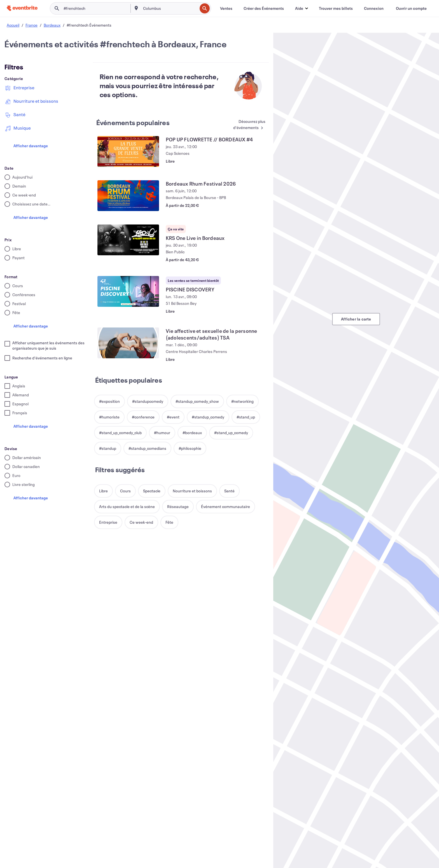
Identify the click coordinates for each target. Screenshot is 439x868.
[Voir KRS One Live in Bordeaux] (128, 240)
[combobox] (170, 8)
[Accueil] (22, 8)
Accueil (13, 25)
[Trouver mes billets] (336, 8)
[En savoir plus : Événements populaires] (244, 125)
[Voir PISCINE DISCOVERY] (128, 291)
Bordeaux (52, 25)
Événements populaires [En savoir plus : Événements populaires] (133, 123)
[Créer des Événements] (264, 8)
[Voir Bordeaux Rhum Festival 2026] (128, 196)
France (31, 25)
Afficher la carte (356, 319)
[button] (301, 8)
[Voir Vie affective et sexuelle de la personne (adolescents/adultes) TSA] (128, 343)
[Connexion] (374, 8)
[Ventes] (226, 8)
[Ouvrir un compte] (411, 8)
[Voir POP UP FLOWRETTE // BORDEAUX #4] (128, 151)
